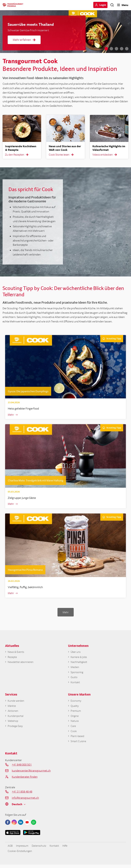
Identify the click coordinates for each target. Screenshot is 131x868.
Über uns (76, 652)
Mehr (11, 415)
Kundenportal (16, 718)
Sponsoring (77, 673)
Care (73, 729)
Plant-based (78, 739)
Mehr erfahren (24, 40)
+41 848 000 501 (22, 768)
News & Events (16, 652)
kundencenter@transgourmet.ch (31, 774)
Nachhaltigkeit (79, 663)
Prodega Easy (15, 729)
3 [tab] (117, 49)
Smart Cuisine (79, 744)
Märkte (12, 708)
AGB (10, 849)
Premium (76, 713)
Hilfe (67, 849)
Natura (75, 723)
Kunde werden (16, 703)
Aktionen (13, 713)
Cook (74, 734)
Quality (75, 708)
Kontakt (75, 684)
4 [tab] (122, 49)
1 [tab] (106, 49)
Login (103, 5)
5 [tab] (127, 49)
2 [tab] (111, 49)
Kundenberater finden (25, 780)
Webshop (13, 723)
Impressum (23, 849)
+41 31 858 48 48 (22, 795)
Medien (75, 668)
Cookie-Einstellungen (20, 854)
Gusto (74, 679)
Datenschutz (40, 849)
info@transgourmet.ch (25, 801)
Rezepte (12, 658)
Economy (76, 703)
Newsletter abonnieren (21, 663)
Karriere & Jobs (79, 658)
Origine (75, 718)
